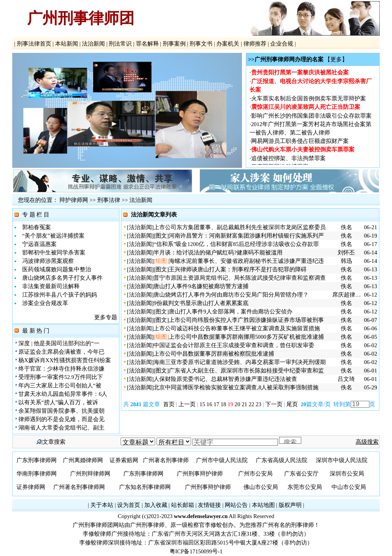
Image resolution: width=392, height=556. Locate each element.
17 (216, 404)
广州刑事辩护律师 (200, 474)
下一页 (274, 404)
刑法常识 (120, 44)
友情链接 (209, 505)
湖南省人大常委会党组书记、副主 (61, 428)
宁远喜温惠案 (39, 244)
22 (252, 404)
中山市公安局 (349, 487)
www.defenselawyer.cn (201, 516)
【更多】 (336, 59)
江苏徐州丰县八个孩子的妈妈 (60, 295)
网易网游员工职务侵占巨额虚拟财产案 (300, 142)
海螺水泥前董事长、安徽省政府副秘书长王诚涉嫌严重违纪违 (246, 261)
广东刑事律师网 (37, 460)
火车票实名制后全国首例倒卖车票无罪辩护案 (309, 100)
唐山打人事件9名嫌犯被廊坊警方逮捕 (201, 286)
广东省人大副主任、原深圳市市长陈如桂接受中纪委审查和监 (246, 371)
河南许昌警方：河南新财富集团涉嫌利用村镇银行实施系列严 (246, 236)
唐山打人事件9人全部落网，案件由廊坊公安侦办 (230, 312)
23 (259, 404)
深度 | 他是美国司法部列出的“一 (59, 343)
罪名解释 (147, 44)
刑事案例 (174, 44)
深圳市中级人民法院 (342, 460)
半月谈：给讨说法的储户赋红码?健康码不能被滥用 (218, 253)
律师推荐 (255, 44)
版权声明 (290, 505)
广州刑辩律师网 (90, 474)
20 (238, 404)
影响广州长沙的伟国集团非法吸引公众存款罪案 (311, 117)
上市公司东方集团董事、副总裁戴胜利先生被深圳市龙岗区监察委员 (240, 227)
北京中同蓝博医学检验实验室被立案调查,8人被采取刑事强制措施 (236, 387)
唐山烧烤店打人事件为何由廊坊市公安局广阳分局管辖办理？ (231, 295)
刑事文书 (201, 44)
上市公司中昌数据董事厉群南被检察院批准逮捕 (214, 354)
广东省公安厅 (301, 474)
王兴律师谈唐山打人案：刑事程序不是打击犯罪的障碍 (238, 269)
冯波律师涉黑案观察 (48, 261)
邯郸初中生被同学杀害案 (54, 253)
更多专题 (106, 317)
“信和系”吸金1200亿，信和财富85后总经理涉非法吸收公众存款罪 (236, 244)
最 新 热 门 (36, 331)
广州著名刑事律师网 (79, 487)
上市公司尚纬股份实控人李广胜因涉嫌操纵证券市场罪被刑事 (246, 320)
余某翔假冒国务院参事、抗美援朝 (61, 411)
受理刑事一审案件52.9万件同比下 (61, 377)
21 (244, 404)
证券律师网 (31, 487)
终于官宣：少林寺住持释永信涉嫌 (61, 369)
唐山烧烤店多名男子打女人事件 (62, 278)
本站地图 (263, 505)
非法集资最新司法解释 (51, 286)
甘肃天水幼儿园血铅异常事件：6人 (63, 394)
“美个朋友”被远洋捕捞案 (53, 236)
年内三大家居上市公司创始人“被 (60, 385)
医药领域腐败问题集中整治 (57, 269)
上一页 (187, 404)
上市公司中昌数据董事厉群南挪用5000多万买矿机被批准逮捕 (246, 337)
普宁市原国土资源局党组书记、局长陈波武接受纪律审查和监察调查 (240, 278)
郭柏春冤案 (37, 227)
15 (202, 404)
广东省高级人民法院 (282, 460)
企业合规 (282, 44)
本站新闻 (66, 44)
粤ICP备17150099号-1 (196, 551)
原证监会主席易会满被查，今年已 (61, 352)
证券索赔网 (124, 460)
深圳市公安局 (347, 474)
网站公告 (236, 505)
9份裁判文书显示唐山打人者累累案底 (201, 303)
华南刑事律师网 (37, 474)
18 (223, 404)
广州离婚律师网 (83, 460)
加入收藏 (156, 505)
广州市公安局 (255, 474)
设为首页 (129, 505)
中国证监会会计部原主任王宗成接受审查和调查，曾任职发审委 (234, 345)
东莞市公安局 (305, 487)
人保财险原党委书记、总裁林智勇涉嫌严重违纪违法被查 (225, 379)
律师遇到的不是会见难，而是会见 (61, 419)
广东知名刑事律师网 (145, 487)
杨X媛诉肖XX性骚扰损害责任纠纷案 (65, 360)
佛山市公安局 (261, 487)
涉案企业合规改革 (45, 303)
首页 (169, 404)
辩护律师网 (74, 200)
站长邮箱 (183, 505)
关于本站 (102, 505)
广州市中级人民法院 (222, 460)
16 (210, 404)
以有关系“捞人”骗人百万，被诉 (58, 402)
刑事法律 (109, 200)
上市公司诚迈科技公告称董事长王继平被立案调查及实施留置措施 (237, 328)
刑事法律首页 (34, 44)
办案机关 (228, 44)
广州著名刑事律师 (166, 460)
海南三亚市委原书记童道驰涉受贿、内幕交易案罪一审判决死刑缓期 (240, 362)
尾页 (293, 404)
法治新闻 (93, 44)
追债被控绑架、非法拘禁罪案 (288, 159)
